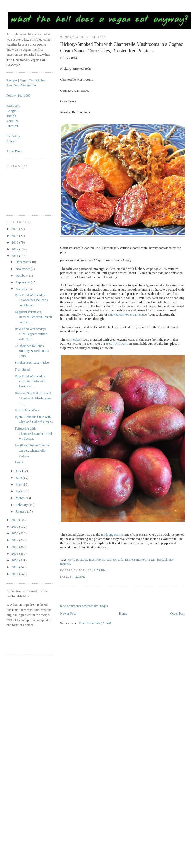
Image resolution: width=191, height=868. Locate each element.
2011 (15, 256)
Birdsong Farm (111, 535)
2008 (15, 533)
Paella (19, 462)
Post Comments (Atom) (95, 623)
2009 (15, 526)
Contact (11, 141)
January (21, 511)
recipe (79, 577)
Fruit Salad (22, 369)
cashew (111, 560)
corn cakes (74, 339)
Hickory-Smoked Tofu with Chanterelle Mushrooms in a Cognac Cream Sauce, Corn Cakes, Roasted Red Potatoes (122, 47)
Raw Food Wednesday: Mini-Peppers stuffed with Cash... (31, 334)
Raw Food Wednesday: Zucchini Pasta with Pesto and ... (30, 381)
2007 (15, 540)
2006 (15, 547)
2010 (15, 520)
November (23, 269)
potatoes (82, 560)
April (20, 491)
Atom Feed (14, 151)
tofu (121, 560)
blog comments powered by (84, 606)
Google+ (12, 111)
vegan (151, 560)
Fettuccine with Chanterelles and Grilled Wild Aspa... (33, 433)
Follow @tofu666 (18, 95)
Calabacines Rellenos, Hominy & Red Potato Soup (32, 351)
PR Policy (13, 136)
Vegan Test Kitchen (33, 80)
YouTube (12, 121)
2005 (15, 554)
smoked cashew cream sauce (127, 314)
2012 (15, 249)
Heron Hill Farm (117, 344)
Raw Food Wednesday (21, 85)
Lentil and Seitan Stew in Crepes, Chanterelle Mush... (32, 450)
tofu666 (65, 564)
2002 (15, 574)
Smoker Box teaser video (32, 363)
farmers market (135, 560)
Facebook (13, 106)
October (21, 275)
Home (123, 613)
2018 (15, 229)
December (23, 262)
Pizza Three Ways (27, 410)
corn (71, 560)
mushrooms (97, 560)
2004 (15, 560)
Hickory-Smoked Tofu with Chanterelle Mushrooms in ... (33, 398)
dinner (169, 560)
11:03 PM (99, 570)
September (23, 282)
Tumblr (11, 116)
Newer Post (68, 613)
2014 (15, 236)
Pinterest (12, 126)
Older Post (177, 613)
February (22, 505)
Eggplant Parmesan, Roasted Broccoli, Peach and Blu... (33, 317)
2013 (15, 242)
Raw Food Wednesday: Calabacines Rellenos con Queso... (31, 300)
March (20, 498)
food (160, 560)
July (19, 471)
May (19, 484)
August (21, 289)
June (19, 478)
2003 (15, 567)
